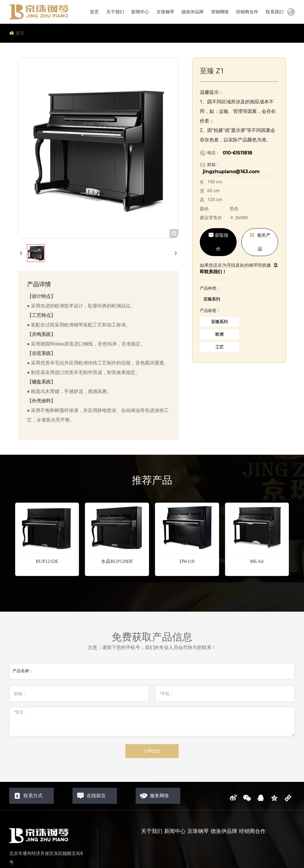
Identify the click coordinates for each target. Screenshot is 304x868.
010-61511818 (237, 153)
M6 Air (257, 561)
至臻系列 (212, 299)
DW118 (187, 561)
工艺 (219, 347)
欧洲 (219, 334)
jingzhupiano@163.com (231, 172)
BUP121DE (47, 561)
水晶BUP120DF (117, 561)
